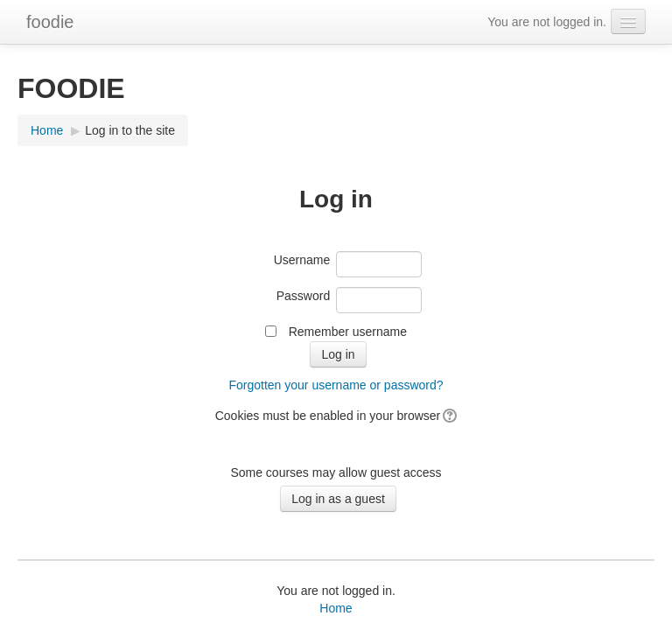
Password (303, 296)
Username (302, 260)
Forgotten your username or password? (336, 385)
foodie (50, 22)
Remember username (348, 332)
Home (47, 130)
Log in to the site (130, 130)
